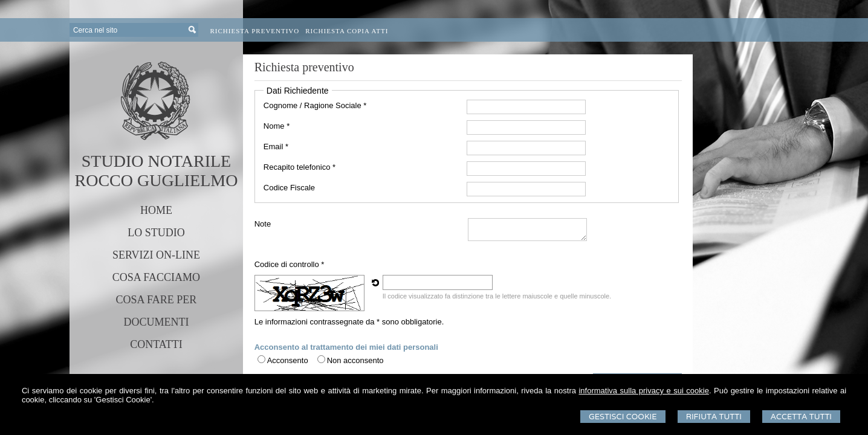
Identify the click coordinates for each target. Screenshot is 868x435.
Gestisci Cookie (623, 417)
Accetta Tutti (801, 417)
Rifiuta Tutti (714, 417)
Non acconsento (355, 360)
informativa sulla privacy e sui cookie (643, 391)
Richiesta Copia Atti (347, 31)
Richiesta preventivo (255, 31)
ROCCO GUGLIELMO (157, 180)
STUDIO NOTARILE (156, 161)
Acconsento (288, 360)
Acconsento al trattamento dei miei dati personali (346, 347)
